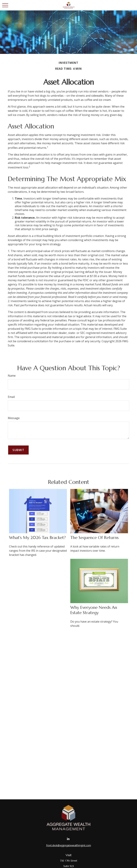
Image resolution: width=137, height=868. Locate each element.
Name (12, 376)
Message (14, 418)
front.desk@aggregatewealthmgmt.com (69, 845)
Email (11, 397)
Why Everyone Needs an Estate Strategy (94, 610)
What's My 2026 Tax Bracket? (37, 538)
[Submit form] (18, 450)
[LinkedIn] (68, 839)
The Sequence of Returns (94, 538)
